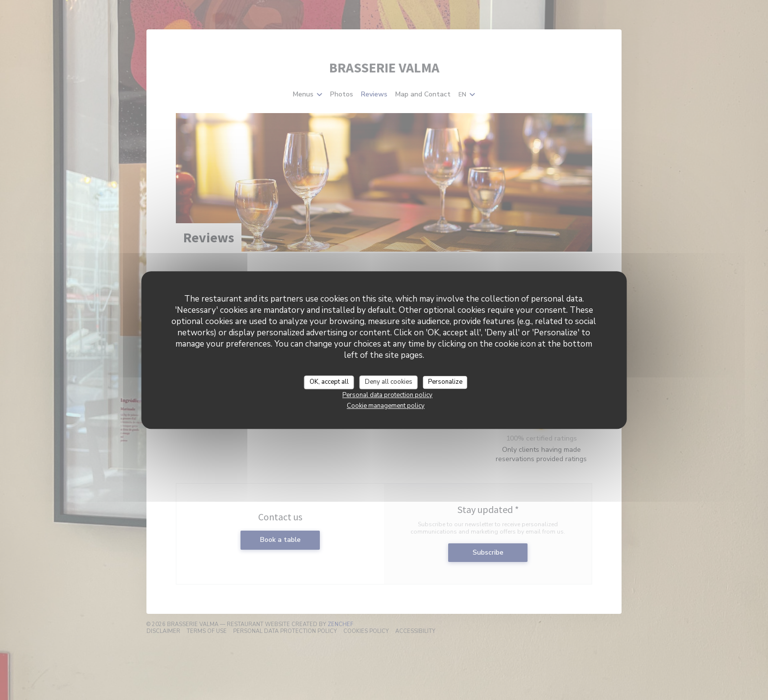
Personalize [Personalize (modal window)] (445, 382)
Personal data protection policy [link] (387, 395)
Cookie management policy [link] (386, 406)
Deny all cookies (389, 382)
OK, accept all (329, 382)
